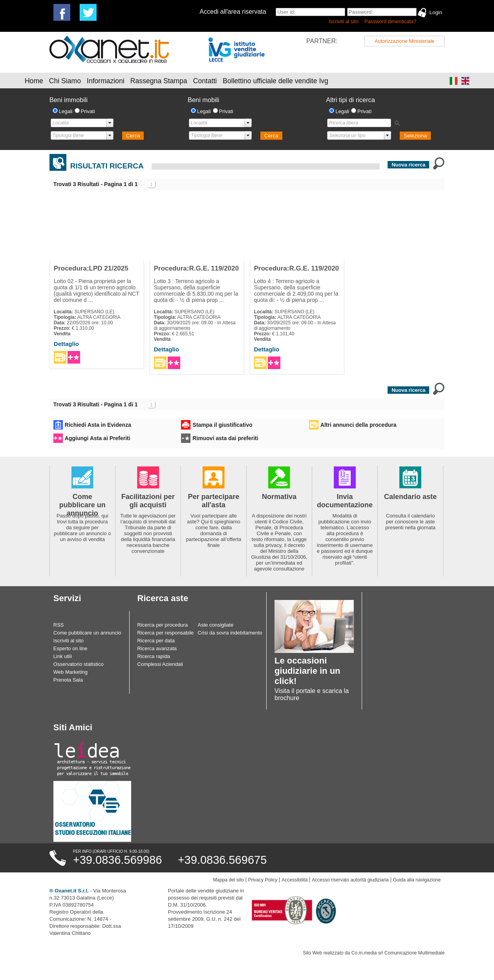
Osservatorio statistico (79, 664)
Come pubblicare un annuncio (87, 633)
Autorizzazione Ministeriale (404, 41)
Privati (88, 111)
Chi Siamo (65, 81)
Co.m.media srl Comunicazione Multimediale (398, 953)
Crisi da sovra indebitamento (230, 633)
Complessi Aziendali (160, 664)
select (110, 123)
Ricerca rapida (154, 656)
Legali (66, 111)
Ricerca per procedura (163, 625)
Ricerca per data (156, 641)
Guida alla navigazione (417, 880)
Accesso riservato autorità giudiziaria (350, 880)
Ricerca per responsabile (166, 633)
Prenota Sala (68, 680)
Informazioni (106, 81)
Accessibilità (295, 880)
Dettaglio (66, 344)
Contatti (205, 81)
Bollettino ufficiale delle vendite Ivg (275, 81)
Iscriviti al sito (344, 21)
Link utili (63, 656)
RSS (59, 625)
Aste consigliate (215, 625)
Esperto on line (70, 648)
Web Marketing (70, 672)
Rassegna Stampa (159, 81)
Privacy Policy (263, 880)
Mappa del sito (229, 880)
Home (34, 81)
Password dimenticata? (390, 21)
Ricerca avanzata (157, 648)
